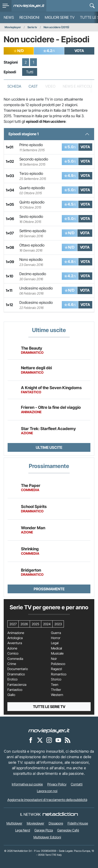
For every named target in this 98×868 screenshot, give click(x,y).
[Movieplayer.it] (29, 6)
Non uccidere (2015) (56, 27)
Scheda (14, 86)
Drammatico (16, 674)
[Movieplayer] (49, 730)
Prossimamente (49, 589)
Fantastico (15, 690)
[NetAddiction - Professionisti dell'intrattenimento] (60, 814)
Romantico (59, 674)
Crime (12, 664)
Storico (56, 679)
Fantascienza (17, 685)
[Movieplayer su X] (40, 740)
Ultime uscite (49, 447)
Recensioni (29, 17)
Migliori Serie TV (60, 17)
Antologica (15, 638)
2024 (47, 624)
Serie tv (32, 27)
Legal (55, 643)
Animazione (16, 633)
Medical (56, 648)
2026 (24, 624)
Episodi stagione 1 (24, 134)
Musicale (57, 653)
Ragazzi (56, 669)
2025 (36, 624)
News (9, 17)
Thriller (56, 690)
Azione (12, 648)
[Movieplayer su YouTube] (58, 740)
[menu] (6, 6)
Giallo (11, 695)
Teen (55, 685)
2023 (58, 624)
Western (57, 695)
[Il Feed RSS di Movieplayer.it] (68, 740)
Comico (13, 653)
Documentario (18, 669)
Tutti (30, 72)
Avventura (15, 643)
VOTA (79, 51)
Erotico (12, 679)
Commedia (15, 659)
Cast (33, 86)
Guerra (56, 633)
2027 (13, 624)
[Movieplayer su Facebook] (31, 740)
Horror (56, 638)
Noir (54, 659)
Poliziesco (58, 664)
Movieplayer (13, 27)
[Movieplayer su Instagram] (49, 740)
